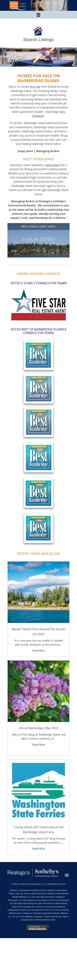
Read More (38, 651)
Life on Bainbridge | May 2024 (38, 728)
